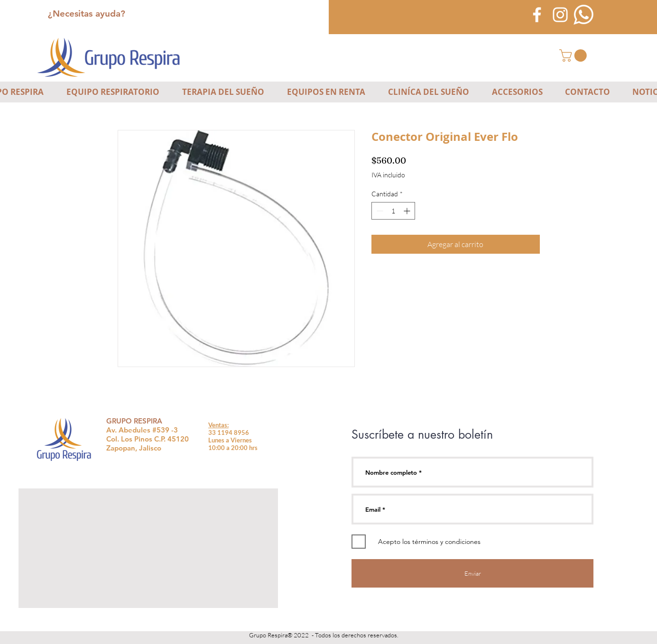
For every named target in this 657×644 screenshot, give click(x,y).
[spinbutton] (393, 211)
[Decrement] (379, 211)
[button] (574, 55)
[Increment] (408, 211)
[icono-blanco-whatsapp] (583, 15)
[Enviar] (472, 573)
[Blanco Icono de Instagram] (560, 15)
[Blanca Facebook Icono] (537, 15)
